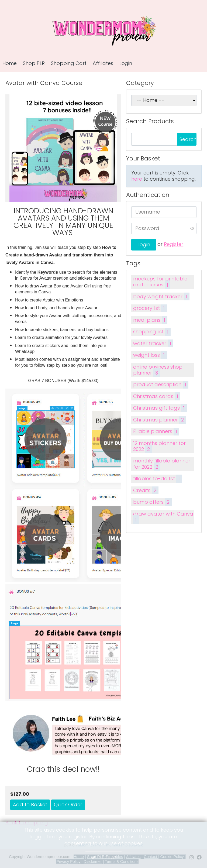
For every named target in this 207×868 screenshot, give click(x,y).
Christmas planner (159, 420)
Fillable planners (156, 432)
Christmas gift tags (160, 408)
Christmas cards (157, 396)
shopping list (152, 332)
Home (10, 63)
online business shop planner (158, 370)
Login (126, 63)
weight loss (150, 355)
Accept (107, 857)
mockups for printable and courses (160, 282)
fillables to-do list (157, 478)
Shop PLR (34, 63)
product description (161, 385)
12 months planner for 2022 (159, 447)
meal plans (150, 320)
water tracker (153, 343)
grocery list (150, 308)
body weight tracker (161, 296)
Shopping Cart (69, 63)
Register (174, 244)
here (137, 179)
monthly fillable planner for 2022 (162, 464)
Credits (146, 490)
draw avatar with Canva (163, 517)
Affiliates (103, 63)
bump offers (152, 502)
